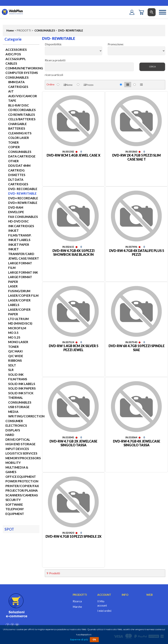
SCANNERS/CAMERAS (22, 495)
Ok (94, 640)
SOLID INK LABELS (22, 384)
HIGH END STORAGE (20, 444)
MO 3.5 (13, 333)
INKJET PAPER (19, 245)
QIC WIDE (16, 356)
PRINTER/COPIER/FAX (22, 486)
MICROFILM (17, 328)
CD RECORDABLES (22, 110)
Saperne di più (79, 640)
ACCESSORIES (16, 50)
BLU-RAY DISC (19, 105)
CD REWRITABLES (22, 115)
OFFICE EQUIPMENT (21, 477)
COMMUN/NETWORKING (24, 68)
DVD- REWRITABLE (70, 30)
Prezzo (89, 85)
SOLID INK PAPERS (22, 388)
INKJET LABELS (19, 240)
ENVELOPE (16, 212)
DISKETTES (17, 175)
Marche (77, 607)
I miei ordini (104, 611)
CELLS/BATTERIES (22, 119)
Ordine (50, 84)
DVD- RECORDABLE (23, 189)
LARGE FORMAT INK (23, 272)
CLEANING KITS (20, 133)
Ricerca (77, 601)
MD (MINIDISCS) (20, 323)
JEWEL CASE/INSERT (24, 258)
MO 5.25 (14, 337)
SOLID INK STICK (21, 393)
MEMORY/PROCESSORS (23, 458)
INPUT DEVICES (17, 449)
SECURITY (13, 500)
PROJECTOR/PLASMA (22, 490)
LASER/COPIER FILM (23, 296)
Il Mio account (102, 603)
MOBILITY (13, 463)
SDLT (12, 365)
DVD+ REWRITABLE (23, 203)
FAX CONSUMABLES (23, 217)
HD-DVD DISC (18, 221)
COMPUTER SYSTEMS (22, 73)
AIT (11, 91)
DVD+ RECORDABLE (23, 198)
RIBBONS (15, 360)
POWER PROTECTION (22, 481)
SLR (11, 370)
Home (10, 30)
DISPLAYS (13, 430)
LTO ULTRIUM (18, 319)
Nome (68, 85)
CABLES (11, 63)
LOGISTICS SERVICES (21, 453)
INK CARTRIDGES (21, 226)
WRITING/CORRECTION (26, 416)
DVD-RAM (16, 207)
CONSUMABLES (44, 30)
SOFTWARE (14, 504)
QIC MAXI (15, 351)
